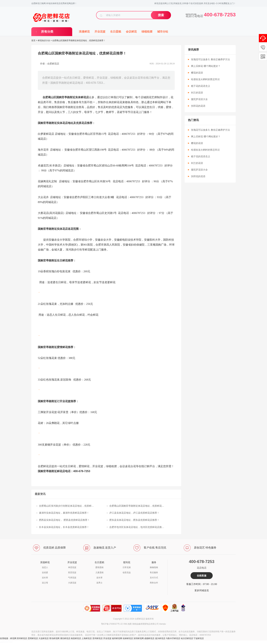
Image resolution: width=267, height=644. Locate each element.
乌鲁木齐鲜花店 (173, 638)
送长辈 (45, 578)
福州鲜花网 (117, 638)
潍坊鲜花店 (65, 638)
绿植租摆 (147, 32)
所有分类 (47, 32)
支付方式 (154, 578)
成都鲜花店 (149, 638)
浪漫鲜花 (84, 32)
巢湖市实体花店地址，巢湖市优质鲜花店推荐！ (64, 513)
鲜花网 (13, 638)
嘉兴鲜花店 (160, 638)
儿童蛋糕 (99, 573)
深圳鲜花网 (139, 638)
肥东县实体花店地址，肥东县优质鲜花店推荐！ (134, 520)
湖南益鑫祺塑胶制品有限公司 (145, 624)
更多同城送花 (202, 590)
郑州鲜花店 (22, 638)
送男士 (99, 583)
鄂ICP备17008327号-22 (112, 624)
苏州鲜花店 (98, 638)
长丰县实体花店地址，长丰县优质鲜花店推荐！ (64, 527)
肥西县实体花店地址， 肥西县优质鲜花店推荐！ (64, 520)
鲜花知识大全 (44, 41)
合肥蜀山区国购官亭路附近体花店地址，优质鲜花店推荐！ (137, 506)
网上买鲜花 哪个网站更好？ (206, 66)
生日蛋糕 (116, 32)
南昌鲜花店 (76, 638)
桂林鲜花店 (128, 638)
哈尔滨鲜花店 (187, 638)
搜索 (161, 15)
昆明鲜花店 (33, 638)
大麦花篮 (72, 583)
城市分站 (163, 32)
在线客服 (202, 576)
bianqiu (163, 624)
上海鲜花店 (87, 638)
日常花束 (127, 567)
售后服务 (154, 573)
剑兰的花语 (197, 93)
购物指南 (154, 567)
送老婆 (45, 573)
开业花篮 (100, 32)
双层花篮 (72, 573)
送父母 (45, 583)
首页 (33, 41)
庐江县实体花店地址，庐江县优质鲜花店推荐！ (134, 513)
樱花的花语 (197, 73)
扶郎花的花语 (198, 106)
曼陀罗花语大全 (199, 99)
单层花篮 (72, 567)
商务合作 (154, 583)
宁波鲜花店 (199, 638)
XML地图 (127, 624)
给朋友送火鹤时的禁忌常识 (205, 79)
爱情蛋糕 (99, 567)
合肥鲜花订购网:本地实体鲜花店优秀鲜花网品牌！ (54, 3)
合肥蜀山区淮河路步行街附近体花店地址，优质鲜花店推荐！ (66, 506)
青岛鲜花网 (54, 638)
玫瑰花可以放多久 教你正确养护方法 (210, 59)
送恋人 (45, 567)
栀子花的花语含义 (201, 86)
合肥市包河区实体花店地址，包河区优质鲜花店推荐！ (136, 527)
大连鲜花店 (44, 638)
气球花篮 (72, 578)
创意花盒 (127, 573)
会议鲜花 (131, 32)
